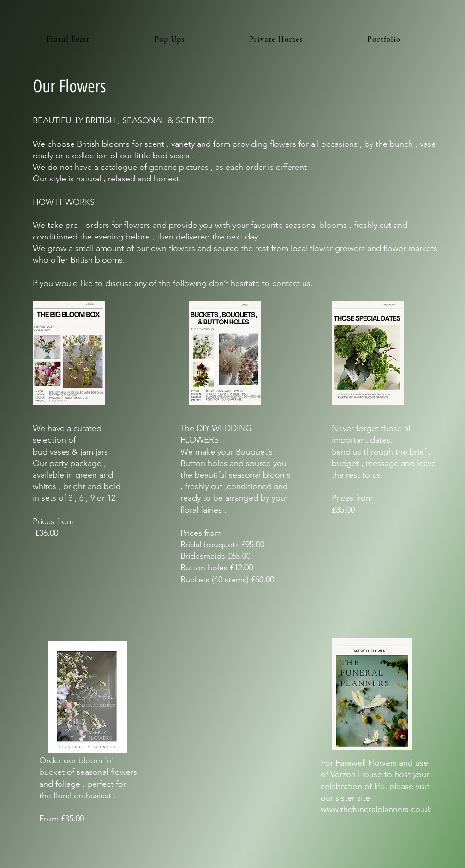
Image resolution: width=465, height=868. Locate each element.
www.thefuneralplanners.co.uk (376, 809)
